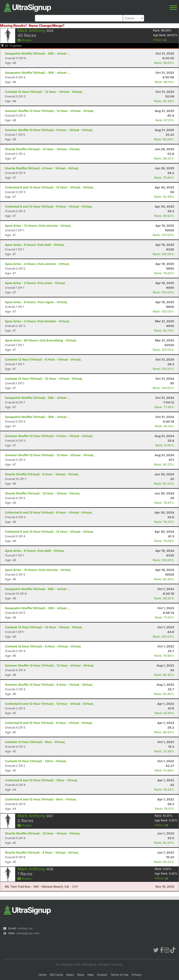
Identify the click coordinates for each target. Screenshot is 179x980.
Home (43, 975)
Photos (24, 40)
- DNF (42, 886)
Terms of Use (120, 975)
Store (81, 975)
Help (90, 975)
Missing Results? (14, 26)
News (70, 975)
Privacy (137, 975)
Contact (102, 975)
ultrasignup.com (28, 933)
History (160, 40)
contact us (25, 928)
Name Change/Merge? (47, 26)
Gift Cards (57, 975)
